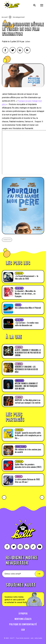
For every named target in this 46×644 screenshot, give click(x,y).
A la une (19, 288)
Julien (27, 42)
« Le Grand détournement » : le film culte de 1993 (27, 277)
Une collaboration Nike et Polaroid (28, 308)
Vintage (19, 273)
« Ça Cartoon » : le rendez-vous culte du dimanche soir (27, 324)
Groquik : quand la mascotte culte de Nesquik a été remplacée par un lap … (28, 435)
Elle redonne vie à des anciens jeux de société (28, 451)
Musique (20, 381)
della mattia (38, 638)
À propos (23, 613)
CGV (23, 630)
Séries (19, 477)
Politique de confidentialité (23, 624)
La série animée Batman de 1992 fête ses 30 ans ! (27, 481)
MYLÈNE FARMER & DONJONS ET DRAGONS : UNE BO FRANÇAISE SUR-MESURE (26, 386)
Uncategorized (19, 17)
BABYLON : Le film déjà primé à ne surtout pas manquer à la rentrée (28, 401)
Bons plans (21, 447)
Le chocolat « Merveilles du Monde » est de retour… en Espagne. (25, 294)
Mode (18, 305)
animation (7, 240)
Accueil (5, 17)
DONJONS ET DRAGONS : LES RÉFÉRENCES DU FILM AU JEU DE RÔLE (26, 369)
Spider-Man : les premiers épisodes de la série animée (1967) (28, 466)
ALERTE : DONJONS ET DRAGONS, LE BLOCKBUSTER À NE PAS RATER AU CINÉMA (28, 353)
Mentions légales (23, 619)
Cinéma (19, 347)
